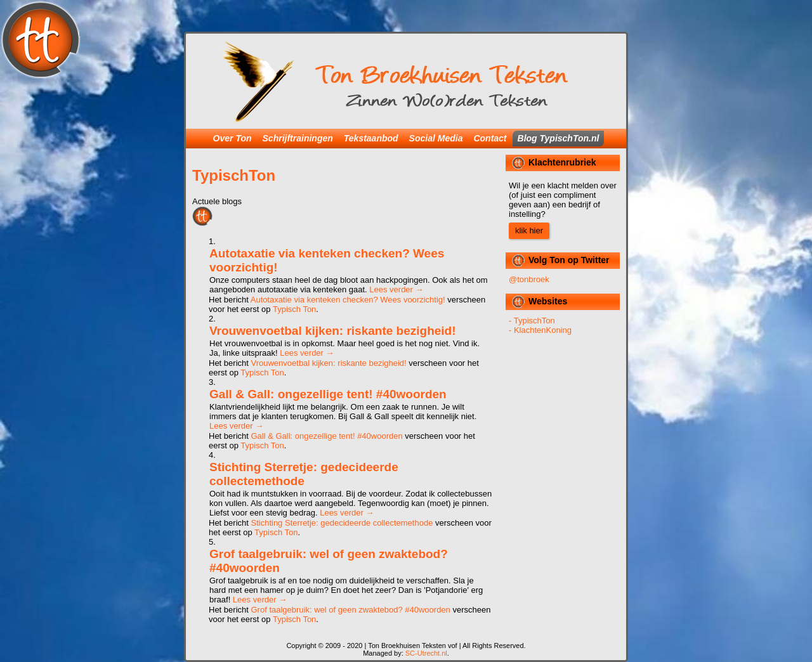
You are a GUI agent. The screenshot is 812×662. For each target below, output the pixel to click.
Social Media (436, 138)
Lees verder (396, 289)
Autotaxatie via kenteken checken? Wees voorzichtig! (348, 300)
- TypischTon (532, 321)
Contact (490, 138)
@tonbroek (529, 279)
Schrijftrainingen (298, 138)
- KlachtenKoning (540, 330)
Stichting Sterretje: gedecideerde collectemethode (304, 474)
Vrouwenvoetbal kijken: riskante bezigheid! (333, 331)
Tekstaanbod (371, 138)
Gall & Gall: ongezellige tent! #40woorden (328, 394)
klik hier (529, 230)
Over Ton (232, 138)
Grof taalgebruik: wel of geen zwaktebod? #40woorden (350, 610)
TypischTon (234, 175)
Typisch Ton (294, 309)
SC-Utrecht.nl (426, 653)
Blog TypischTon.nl (559, 138)
